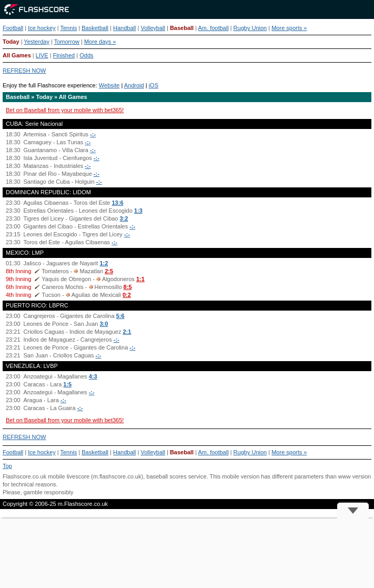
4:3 (93, 376)
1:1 (140, 279)
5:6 (120, 316)
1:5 (67, 384)
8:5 (128, 287)
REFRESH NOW (24, 71)
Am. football (214, 28)
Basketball (95, 28)
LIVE (42, 55)
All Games (17, 55)
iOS (154, 85)
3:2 (124, 218)
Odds (86, 55)
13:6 (117, 203)
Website (109, 85)
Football (13, 28)
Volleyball (153, 28)
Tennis (69, 28)
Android (134, 85)
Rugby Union (250, 28)
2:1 (127, 332)
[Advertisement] (187, 553)
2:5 (109, 271)
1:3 (138, 211)
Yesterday (37, 42)
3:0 (104, 324)
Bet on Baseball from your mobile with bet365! (65, 110)
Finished (64, 55)
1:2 (104, 263)
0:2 (127, 295)
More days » (100, 42)
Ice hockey (42, 28)
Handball (124, 28)
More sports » (289, 28)
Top (7, 466)
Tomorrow (67, 42)
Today (11, 42)
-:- (93, 134)
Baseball (182, 28)
